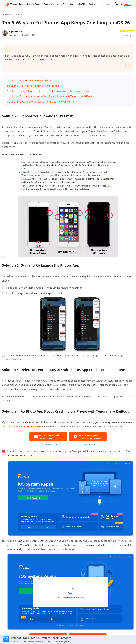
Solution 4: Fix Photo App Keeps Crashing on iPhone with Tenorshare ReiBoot (50, 96)
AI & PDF (82, 4)
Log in (128, 4)
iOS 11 (34, 35)
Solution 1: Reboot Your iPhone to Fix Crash (31, 80)
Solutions (93, 4)
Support (106, 4)
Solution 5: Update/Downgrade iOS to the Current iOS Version (41, 102)
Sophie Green (16, 31)
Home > (9, 15)
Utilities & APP (69, 4)
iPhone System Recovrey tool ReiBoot (23, 426)
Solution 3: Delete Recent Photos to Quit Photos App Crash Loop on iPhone (48, 91)
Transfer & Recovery (52, 4)
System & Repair (34, 4)
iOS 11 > (18, 15)
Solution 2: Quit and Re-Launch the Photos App (33, 86)
